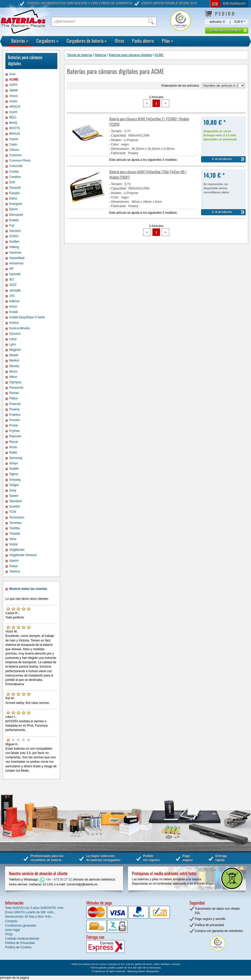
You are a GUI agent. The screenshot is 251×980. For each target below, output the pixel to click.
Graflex (14, 242)
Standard (15, 501)
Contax (14, 172)
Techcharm (17, 517)
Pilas (168, 41)
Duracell (15, 188)
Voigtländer (17, 550)
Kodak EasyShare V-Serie (27, 317)
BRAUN (15, 134)
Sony (13, 490)
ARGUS (15, 107)
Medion (14, 361)
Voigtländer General (23, 555)
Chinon (14, 150)
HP (11, 269)
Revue (14, 442)
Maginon (15, 350)
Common (15, 155)
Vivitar (13, 544)
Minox (13, 371)
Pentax (14, 393)
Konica (14, 323)
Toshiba (14, 528)
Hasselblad (17, 258)
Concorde (16, 166)
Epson (14, 209)
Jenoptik (15, 290)
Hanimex (15, 253)
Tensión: (117, 131)
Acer (12, 74)
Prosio (14, 425)
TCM (13, 512)
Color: (115, 144)
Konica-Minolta (19, 328)
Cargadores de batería (87, 41)
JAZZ (13, 285)
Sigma (14, 474)
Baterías (20, 41)
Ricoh (13, 447)
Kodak (14, 312)
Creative (15, 177)
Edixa (13, 198)
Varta (13, 539)
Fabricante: (119, 153)
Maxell (14, 355)
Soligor (14, 485)
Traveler (15, 534)
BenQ (13, 123)
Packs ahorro (143, 41)
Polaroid (15, 404)
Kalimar (14, 301)
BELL (13, 117)
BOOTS (15, 128)
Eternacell (16, 215)
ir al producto (222, 159)
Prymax (14, 431)
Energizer (16, 204)
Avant (13, 112)
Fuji (12, 226)
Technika (15, 523)
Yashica (15, 571)
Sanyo (14, 463)
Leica (13, 339)
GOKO (14, 236)
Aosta (13, 101)
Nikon (13, 377)
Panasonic (16, 388)
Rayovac (15, 436)
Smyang (15, 480)
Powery (14, 409)
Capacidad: (119, 136)
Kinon (13, 307)
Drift (12, 182)
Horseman (16, 263)
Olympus (15, 382)
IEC (12, 279)
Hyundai (15, 274)
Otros (119, 41)
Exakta (14, 220)
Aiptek (13, 90)
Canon (14, 139)
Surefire (15, 506)
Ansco (13, 96)
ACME (14, 80)
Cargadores (48, 41)
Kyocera (15, 334)
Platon (14, 398)
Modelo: (117, 140)
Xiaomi (14, 561)
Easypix (15, 193)
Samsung (16, 458)
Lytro (13, 344)
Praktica (15, 415)
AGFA (13, 85)
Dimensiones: (121, 149)
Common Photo (20, 161)
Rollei (13, 453)
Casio (13, 144)
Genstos (15, 231)
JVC (12, 296)
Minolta (14, 366)
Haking (14, 247)
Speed (14, 496)
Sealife (14, 469)
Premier (15, 420)
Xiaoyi (13, 566)
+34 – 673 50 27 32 (56, 880)
